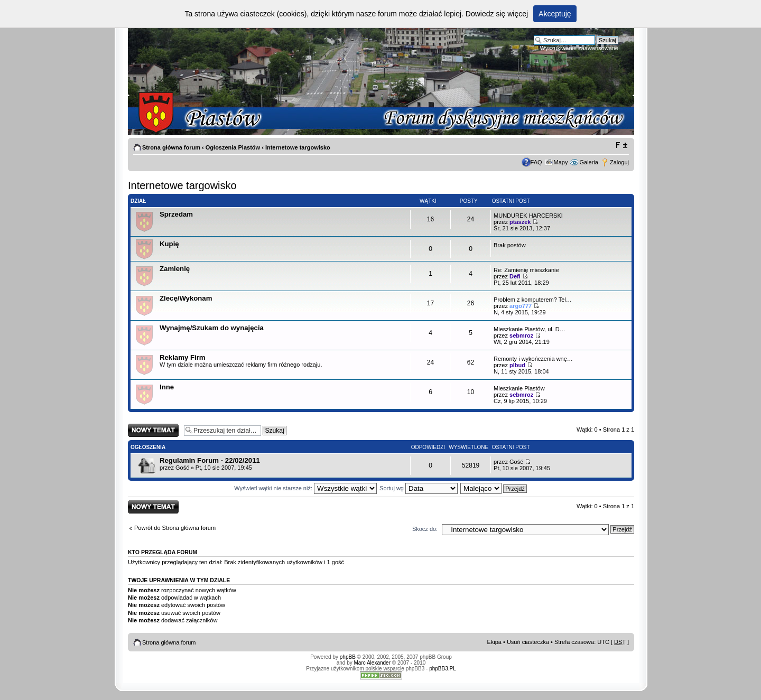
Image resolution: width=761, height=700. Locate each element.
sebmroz (521, 335)
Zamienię (175, 269)
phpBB (348, 657)
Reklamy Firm (183, 357)
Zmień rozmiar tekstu (621, 145)
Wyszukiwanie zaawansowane (579, 48)
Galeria (588, 162)
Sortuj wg (419, 488)
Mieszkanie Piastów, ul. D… (530, 329)
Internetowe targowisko (298, 147)
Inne (167, 387)
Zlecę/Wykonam (186, 298)
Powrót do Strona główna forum (175, 528)
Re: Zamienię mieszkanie (526, 270)
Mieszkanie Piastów (519, 388)
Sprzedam (176, 214)
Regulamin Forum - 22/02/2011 (210, 460)
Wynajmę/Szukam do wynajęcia (212, 328)
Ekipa (494, 642)
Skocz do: (425, 529)
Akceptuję (555, 14)
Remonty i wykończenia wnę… (533, 359)
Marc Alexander (372, 663)
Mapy (561, 162)
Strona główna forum (171, 147)
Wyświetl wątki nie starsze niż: (305, 488)
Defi (515, 276)
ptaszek (520, 222)
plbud (517, 365)
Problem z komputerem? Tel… (533, 300)
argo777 (521, 306)
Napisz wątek (153, 430)
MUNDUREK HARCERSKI (528, 216)
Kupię (169, 244)
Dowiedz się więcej (497, 14)
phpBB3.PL (443, 669)
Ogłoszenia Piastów (233, 147)
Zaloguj (619, 162)
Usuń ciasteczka (528, 642)
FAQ (536, 162)
